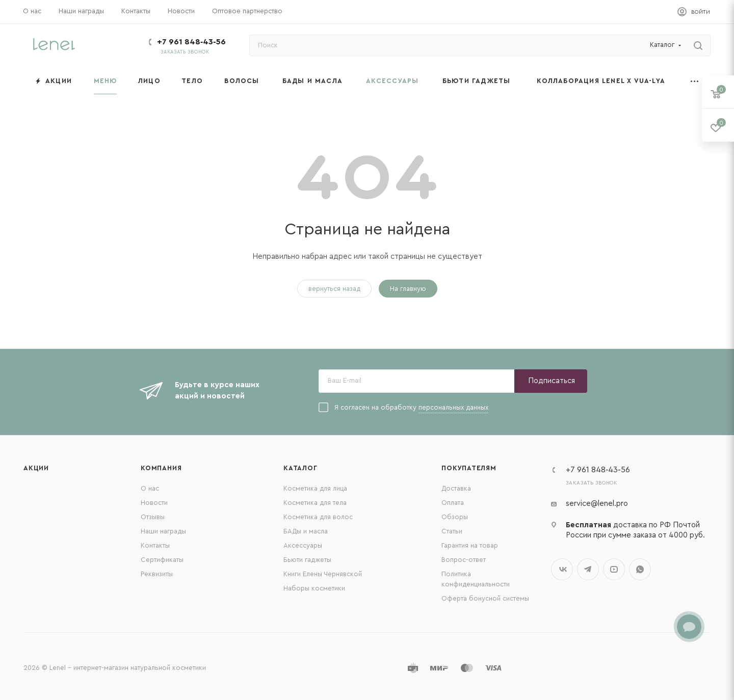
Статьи (452, 531)
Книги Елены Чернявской (323, 574)
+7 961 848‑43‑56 (191, 42)
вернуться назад (334, 289)
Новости (154, 503)
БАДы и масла (306, 531)
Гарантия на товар (470, 545)
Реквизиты (157, 574)
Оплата (453, 503)
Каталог (300, 468)
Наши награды (163, 531)
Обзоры (455, 517)
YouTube (614, 569)
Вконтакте (562, 569)
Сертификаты (162, 560)
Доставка (456, 488)
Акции (36, 468)
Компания (161, 468)
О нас (150, 488)
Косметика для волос (318, 517)
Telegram (588, 569)
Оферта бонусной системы (485, 598)
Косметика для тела (315, 503)
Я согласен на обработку (403, 408)
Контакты (155, 545)
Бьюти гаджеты (307, 560)
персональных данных (453, 407)
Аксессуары (303, 545)
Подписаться (552, 381)
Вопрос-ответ (464, 560)
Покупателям (469, 468)
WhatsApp (640, 569)
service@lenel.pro (597, 504)
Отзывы (153, 517)
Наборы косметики (314, 588)
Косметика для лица (315, 488)
